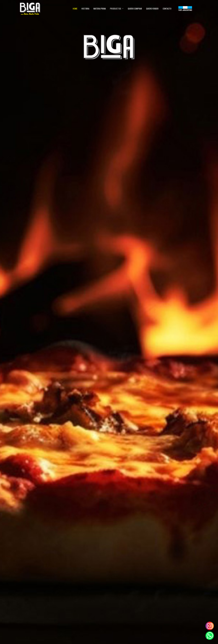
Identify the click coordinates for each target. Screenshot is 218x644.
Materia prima (100, 8)
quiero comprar (135, 8)
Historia (85, 8)
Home (75, 8)
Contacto (167, 8)
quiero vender (152, 8)
